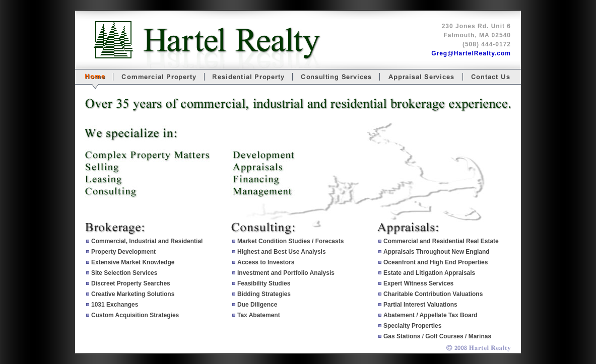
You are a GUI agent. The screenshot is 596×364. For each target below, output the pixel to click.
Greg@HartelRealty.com (471, 53)
